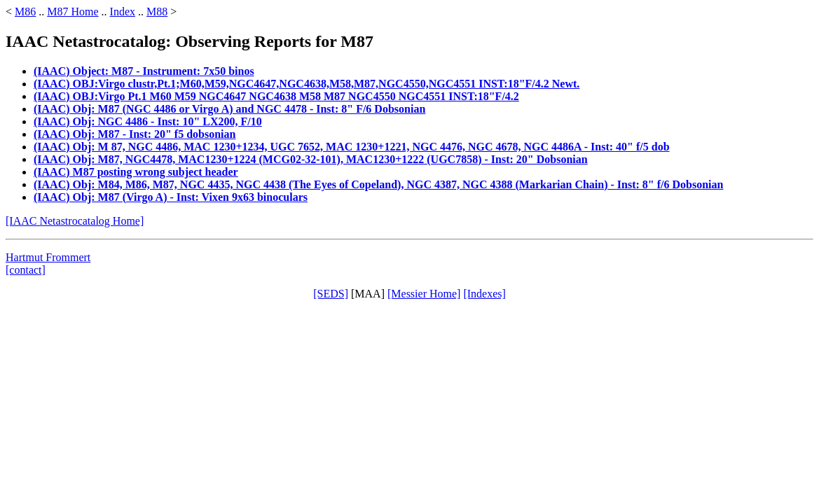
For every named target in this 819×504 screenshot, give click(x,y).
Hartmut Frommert (48, 257)
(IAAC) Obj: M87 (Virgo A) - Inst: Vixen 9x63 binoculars (171, 197)
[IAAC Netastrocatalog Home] (75, 221)
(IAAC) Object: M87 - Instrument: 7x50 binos (144, 71)
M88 (157, 12)
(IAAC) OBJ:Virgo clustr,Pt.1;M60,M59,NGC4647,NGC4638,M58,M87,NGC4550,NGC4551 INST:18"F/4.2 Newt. (307, 84)
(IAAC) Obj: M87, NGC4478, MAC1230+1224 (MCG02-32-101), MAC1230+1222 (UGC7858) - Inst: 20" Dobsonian (311, 159)
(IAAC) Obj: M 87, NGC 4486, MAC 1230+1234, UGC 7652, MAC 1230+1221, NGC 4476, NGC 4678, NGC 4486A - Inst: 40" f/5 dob (352, 147)
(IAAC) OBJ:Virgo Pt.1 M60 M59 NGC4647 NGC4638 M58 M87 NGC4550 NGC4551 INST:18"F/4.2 (276, 96)
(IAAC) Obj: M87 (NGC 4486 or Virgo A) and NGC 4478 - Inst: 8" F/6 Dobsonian (229, 109)
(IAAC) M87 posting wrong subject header (136, 172)
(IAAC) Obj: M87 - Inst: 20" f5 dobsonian (135, 134)
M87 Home (73, 12)
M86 (25, 12)
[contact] (26, 270)
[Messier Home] (424, 294)
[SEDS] (331, 294)
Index (123, 12)
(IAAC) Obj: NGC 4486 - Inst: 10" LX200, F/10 (148, 121)
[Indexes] (484, 294)
